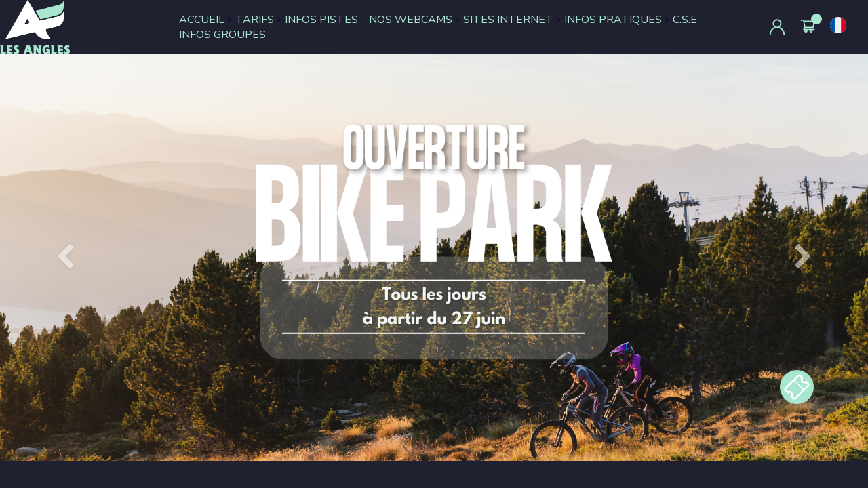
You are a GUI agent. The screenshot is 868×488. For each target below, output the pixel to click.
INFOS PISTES (321, 20)
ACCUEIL (202, 20)
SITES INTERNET (508, 20)
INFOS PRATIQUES (613, 20)
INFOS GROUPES (222, 35)
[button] (65, 258)
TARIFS (255, 20)
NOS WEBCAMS (411, 20)
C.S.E (685, 20)
